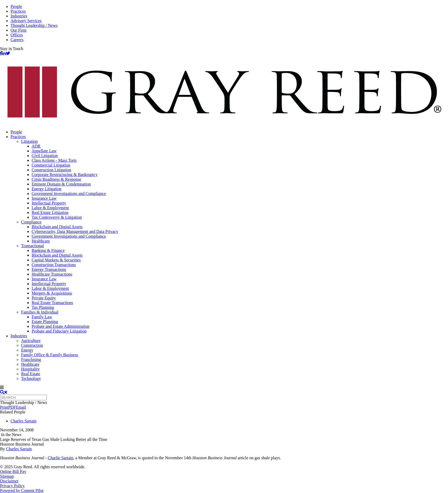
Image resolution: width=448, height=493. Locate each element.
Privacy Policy (12, 486)
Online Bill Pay (13, 472)
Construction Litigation (51, 170)
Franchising (31, 360)
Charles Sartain (23, 421)
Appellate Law (44, 151)
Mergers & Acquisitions (52, 293)
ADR (36, 146)
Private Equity (44, 298)
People (16, 6)
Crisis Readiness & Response (56, 179)
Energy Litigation (47, 189)
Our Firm (18, 30)
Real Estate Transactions (52, 303)
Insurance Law (44, 198)
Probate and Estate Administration (60, 326)
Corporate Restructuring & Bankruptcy (65, 175)
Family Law (42, 317)
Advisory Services (26, 21)
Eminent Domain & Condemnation (61, 184)
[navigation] (224, 388)
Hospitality (30, 369)
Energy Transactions (49, 269)
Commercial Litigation (51, 165)
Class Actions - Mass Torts (54, 160)
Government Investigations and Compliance (69, 194)
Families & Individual (40, 312)
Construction (32, 345)
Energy (27, 350)
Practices (18, 11)
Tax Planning (43, 307)
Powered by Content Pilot (22, 490)
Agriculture (31, 341)
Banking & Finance (48, 250)
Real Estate (31, 374)
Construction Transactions (54, 265)
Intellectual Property (49, 203)
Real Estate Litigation (50, 213)
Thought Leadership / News (34, 25)
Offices (17, 35)
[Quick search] (23, 397)
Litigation (29, 141)
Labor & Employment (50, 208)
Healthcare (41, 241)
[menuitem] (229, 132)
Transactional (33, 246)
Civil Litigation (45, 156)
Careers (17, 40)
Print (4, 407)
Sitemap (7, 476)
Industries (19, 16)
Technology (31, 379)
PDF (12, 407)
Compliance (31, 222)
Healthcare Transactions (52, 274)
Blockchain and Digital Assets (57, 227)
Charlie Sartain (60, 458)
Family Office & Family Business (50, 355)
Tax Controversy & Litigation (57, 217)
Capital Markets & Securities (56, 260)
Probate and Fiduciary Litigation (59, 331)
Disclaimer (9, 481)
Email (21, 407)
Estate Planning (45, 322)
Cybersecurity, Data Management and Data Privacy (75, 231)
